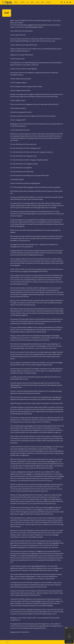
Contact (48, 2)
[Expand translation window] (70, 622)
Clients (22, 2)
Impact (16, 2)
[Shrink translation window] (68, 622)
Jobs (42, 2)
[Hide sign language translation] (72, 622)
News (32, 2)
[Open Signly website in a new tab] (64, 623)
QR (28, 2)
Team (37, 2)
